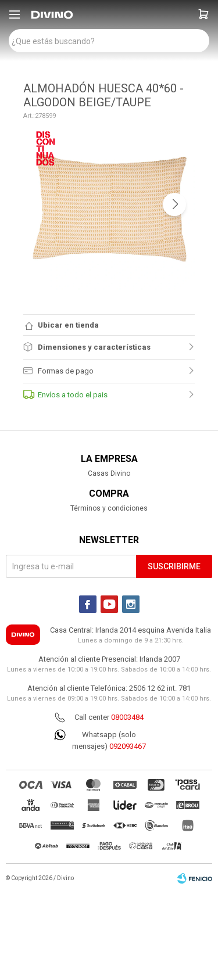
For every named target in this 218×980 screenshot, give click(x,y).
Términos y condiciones (109, 508)
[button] (203, 15)
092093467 (128, 746)
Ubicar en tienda (68, 325)
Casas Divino (109, 473)
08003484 (127, 717)
